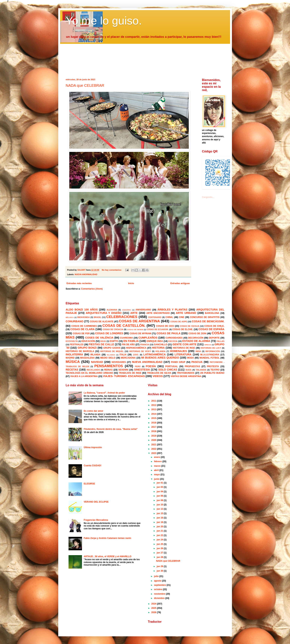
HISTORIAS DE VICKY (140, 351)
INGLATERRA (74, 354)
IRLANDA (95, 355)
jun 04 (160, 492)
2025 (154, 608)
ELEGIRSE (89, 484)
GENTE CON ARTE (184, 344)
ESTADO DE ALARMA (196, 341)
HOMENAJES (178, 351)
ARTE (134, 313)
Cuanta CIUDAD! (93, 466)
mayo (157, 475)
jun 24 (160, 540)
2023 (154, 453)
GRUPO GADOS (112, 348)
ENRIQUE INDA (155, 341)
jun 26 (160, 548)
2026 (154, 612)
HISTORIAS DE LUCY (211, 348)
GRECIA (208, 345)
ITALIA (123, 355)
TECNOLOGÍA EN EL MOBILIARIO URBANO (89, 373)
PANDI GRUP (178, 362)
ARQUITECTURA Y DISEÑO (104, 313)
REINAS (108, 370)
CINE (182, 317)
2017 (154, 427)
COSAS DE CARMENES (84, 326)
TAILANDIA (201, 370)
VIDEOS (158, 376)
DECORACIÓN (196, 338)
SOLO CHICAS (168, 370)
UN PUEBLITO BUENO (212, 373)
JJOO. (136, 355)
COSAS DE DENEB (135, 329)
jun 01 (160, 483)
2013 (154, 409)
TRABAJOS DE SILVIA (159, 373)
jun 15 (160, 513)
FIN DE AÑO (128, 345)
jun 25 (160, 544)
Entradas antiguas (180, 283)
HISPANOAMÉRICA (136, 348)
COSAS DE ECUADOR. (158, 329)
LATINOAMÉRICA (155, 354)
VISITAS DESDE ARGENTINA (186, 376)
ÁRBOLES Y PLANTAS (172, 310)
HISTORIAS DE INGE (184, 348)
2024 (154, 604)
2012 (154, 405)
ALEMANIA (112, 310)
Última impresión (93, 447)
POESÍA (151, 366)
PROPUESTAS (192, 366)
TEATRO (215, 370)
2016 (154, 423)
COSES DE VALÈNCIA (99, 338)
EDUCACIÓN (88, 341)
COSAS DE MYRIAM (140, 334)
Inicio (131, 283)
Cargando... (208, 197)
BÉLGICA (70, 317)
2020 (154, 440)
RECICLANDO (93, 370)
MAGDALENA (87, 358)
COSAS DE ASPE (179, 322)
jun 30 (160, 571)
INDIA (198, 351)
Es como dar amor (93, 411)
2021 (154, 445)
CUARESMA (127, 338)
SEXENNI (123, 370)
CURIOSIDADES (174, 338)
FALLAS (221, 341)
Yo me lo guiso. (104, 21)
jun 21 (160, 531)
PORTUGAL (172, 366)
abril (157, 470)
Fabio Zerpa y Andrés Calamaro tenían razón (107, 538)
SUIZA (188, 370)
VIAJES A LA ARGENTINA (84, 376)
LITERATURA (183, 354)
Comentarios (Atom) (92, 289)
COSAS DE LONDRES (109, 333)
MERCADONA (128, 358)
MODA (191, 358)
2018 (154, 431)
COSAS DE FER (81, 334)
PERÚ (138, 366)
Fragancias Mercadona (96, 520)
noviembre (160, 594)
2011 (154, 401)
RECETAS (72, 370)
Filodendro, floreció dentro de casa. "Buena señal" (111, 429)
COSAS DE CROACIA (113, 329)
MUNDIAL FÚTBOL (210, 358)
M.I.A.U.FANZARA (210, 355)
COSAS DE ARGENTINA (139, 321)
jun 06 (160, 496)
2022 (154, 449)
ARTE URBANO (186, 313)
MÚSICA (73, 362)
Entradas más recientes (79, 283)
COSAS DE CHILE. (214, 326)
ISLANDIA (111, 355)
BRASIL (97, 317)
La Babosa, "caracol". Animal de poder (104, 393)
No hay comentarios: (112, 270)
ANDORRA (127, 310)
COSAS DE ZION (197, 334)
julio (157, 576)
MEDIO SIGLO (108, 358)
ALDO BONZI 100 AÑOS (82, 310)
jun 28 (160, 557)
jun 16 (160, 518)
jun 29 (160, 566)
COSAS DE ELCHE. (183, 329)
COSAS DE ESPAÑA (211, 329)
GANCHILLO (160, 345)
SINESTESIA (142, 370)
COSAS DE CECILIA (190, 326)
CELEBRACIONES (122, 317)
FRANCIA (145, 345)
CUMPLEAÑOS (148, 338)
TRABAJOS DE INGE (130, 373)
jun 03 (160, 487)
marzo (158, 466)
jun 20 (160, 527)
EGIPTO (114, 341)
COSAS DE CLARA (83, 329)
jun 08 (160, 500)
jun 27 (160, 553)
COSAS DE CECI (165, 326)
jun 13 (160, 509)
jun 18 (160, 522)
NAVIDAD (97, 362)
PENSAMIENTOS (109, 366)
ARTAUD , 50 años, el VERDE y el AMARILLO (107, 556)
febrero (158, 461)
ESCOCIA (173, 341)
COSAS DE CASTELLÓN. (124, 326)
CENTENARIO (155, 317)
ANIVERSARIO (143, 310)
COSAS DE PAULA (168, 333)
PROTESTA (213, 366)
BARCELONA (212, 313)
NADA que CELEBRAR (85, 85)
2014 (154, 414)
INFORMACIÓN (213, 351)
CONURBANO (75, 321)
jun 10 (160, 505)
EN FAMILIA (131, 341)
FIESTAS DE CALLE (101, 344)
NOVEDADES (119, 362)
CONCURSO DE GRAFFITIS (205, 317)
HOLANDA (160, 351)
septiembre (160, 585)
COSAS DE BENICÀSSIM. (208, 321)
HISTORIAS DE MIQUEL (112, 351)
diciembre (160, 598)
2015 (154, 418)
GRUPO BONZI (87, 348)
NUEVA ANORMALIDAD (86, 274)
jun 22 (160, 535)
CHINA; (169, 317)
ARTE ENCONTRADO (158, 313)
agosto (158, 581)
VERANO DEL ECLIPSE (96, 502)
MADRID (70, 358)
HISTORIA (158, 348)
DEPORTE (214, 338)
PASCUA (197, 362)
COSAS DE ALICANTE (102, 322)
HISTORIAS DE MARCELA (80, 351)
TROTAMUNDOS (186, 373)
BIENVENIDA (84, 317)
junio (157, 479)
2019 (154, 436)
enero (157, 457)
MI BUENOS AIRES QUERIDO (160, 358)
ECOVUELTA (72, 341)
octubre (158, 589)
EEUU (103, 341)
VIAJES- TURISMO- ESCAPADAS (124, 376)
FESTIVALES (77, 345)
